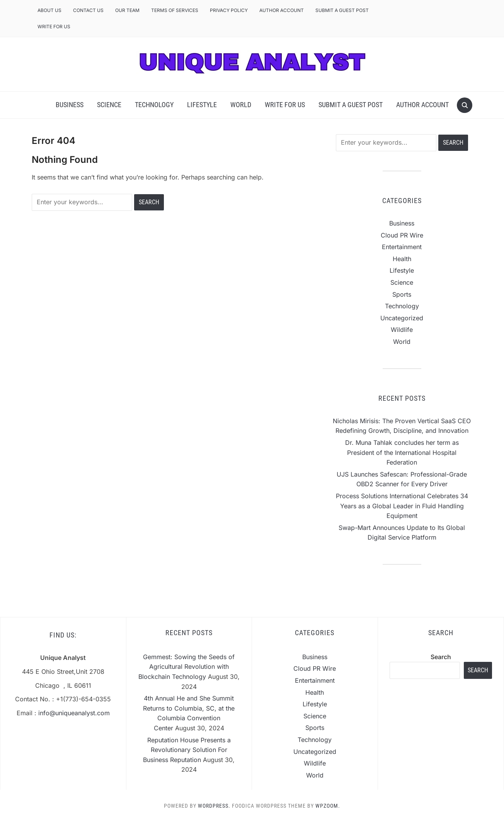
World (241, 105)
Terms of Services (175, 10)
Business (70, 105)
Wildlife (402, 330)
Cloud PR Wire (402, 235)
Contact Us (88, 10)
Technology (154, 105)
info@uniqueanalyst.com (74, 713)
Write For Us (54, 26)
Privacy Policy (229, 10)
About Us (49, 10)
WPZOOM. (328, 806)
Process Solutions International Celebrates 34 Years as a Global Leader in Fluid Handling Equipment (402, 506)
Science (109, 105)
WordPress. (214, 806)
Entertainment (402, 247)
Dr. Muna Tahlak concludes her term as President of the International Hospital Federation (402, 452)
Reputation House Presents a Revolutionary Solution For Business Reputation (187, 750)
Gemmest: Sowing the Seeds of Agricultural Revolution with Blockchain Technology (187, 667)
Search (441, 657)
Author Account (282, 10)
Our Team (127, 10)
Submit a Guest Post (342, 10)
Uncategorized (402, 318)
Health (402, 259)
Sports (402, 294)
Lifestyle (202, 105)
